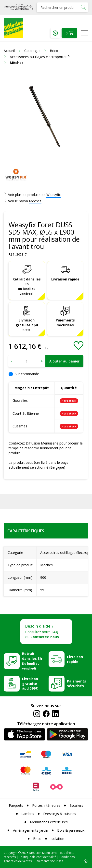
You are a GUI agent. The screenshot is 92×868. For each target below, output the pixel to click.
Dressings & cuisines (60, 814)
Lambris (28, 814)
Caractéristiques (26, 531)
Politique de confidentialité (38, 857)
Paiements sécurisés (65, 323)
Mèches (35, 201)
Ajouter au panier (64, 361)
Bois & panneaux (71, 830)
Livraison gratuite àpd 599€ (27, 325)
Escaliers (76, 805)
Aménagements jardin (31, 830)
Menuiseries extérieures (49, 822)
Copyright (11, 853)
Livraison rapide (65, 279)
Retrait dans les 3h (27, 286)
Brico (37, 839)
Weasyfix (53, 195)
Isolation (57, 839)
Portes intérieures (46, 805)
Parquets (16, 805)
